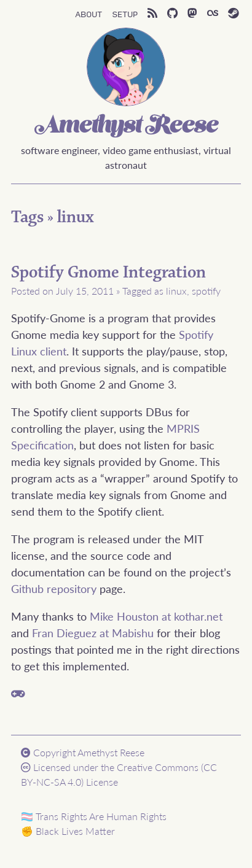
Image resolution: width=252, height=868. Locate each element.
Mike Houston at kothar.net (156, 616)
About (89, 14)
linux (76, 217)
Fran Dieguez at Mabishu (93, 633)
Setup (125, 14)
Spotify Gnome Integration (108, 273)
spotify (206, 291)
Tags (27, 217)
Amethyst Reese (126, 126)
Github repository (54, 588)
